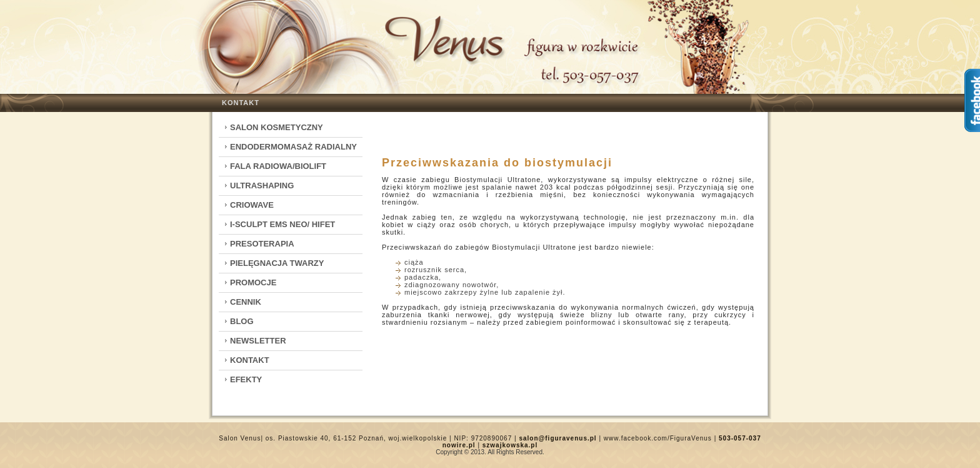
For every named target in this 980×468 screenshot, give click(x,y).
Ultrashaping (262, 186)
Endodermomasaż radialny (293, 147)
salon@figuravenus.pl (557, 438)
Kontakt (241, 103)
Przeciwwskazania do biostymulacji (497, 163)
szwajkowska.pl (510, 445)
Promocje (253, 282)
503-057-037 (740, 438)
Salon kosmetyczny (277, 127)
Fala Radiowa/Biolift (278, 166)
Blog (242, 321)
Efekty (246, 379)
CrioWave (252, 205)
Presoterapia (262, 244)
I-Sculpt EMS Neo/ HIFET (282, 224)
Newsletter (258, 341)
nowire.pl (459, 445)
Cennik (246, 302)
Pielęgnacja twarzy (277, 263)
